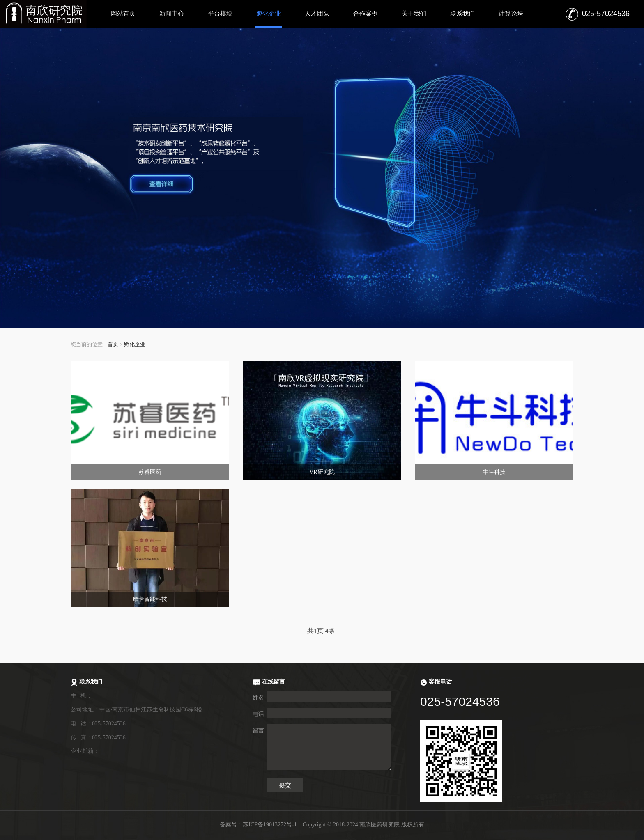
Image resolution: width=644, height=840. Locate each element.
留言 (258, 731)
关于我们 (414, 14)
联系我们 (462, 14)
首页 (113, 344)
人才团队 (317, 14)
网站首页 (123, 14)
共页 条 (321, 631)
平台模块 (220, 14)
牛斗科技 (494, 472)
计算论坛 (511, 14)
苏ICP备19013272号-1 (270, 825)
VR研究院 (322, 472)
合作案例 (366, 14)
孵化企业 (269, 14)
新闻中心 (172, 14)
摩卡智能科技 (150, 599)
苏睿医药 (150, 472)
